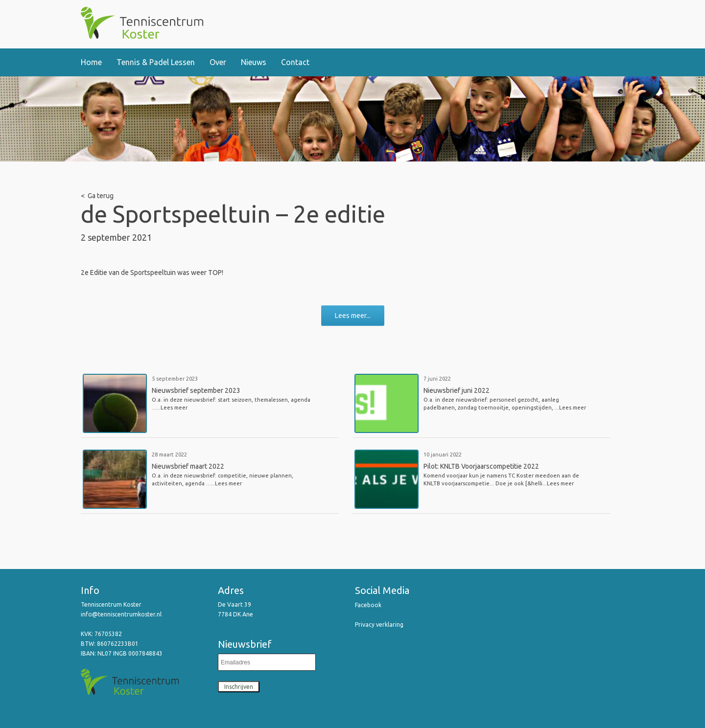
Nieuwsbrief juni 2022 (457, 390)
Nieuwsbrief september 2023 (196, 390)
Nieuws (254, 62)
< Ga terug (97, 196)
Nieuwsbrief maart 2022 (188, 466)
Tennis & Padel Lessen (156, 62)
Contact (295, 62)
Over (218, 62)
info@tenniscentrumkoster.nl (122, 614)
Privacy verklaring (379, 625)
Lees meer (174, 408)
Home (91, 62)
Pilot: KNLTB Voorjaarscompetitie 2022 (481, 466)
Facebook (368, 605)
